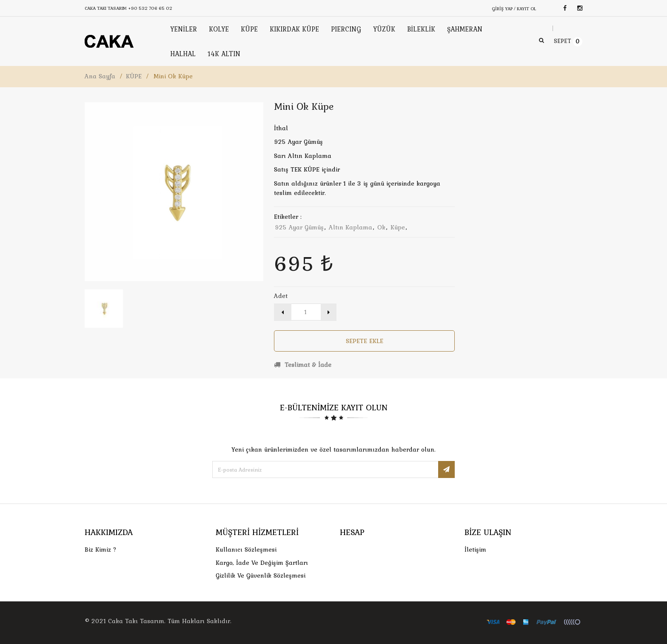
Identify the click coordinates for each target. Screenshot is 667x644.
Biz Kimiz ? (101, 550)
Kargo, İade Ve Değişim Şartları (262, 563)
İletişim (475, 550)
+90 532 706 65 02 (150, 8)
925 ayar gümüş (299, 227)
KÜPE (134, 76)
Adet (281, 296)
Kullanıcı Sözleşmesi (246, 550)
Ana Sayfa (100, 76)
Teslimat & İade (303, 365)
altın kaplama (351, 227)
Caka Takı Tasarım (136, 621)
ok (381, 227)
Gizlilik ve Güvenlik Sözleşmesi (261, 575)
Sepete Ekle (365, 341)
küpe (398, 227)
